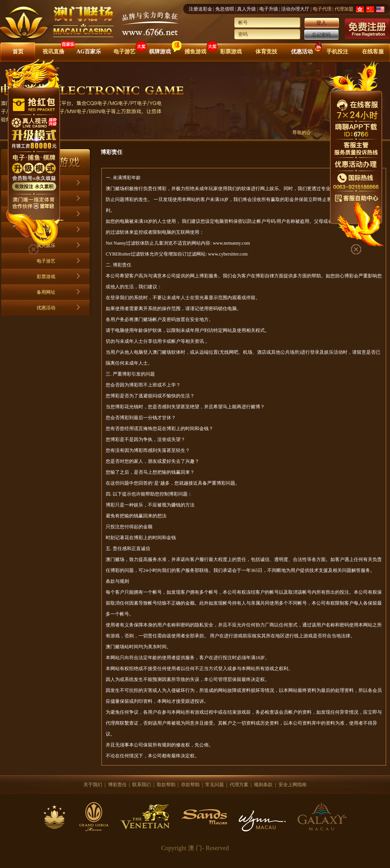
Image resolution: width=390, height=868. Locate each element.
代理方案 (239, 785)
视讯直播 (53, 52)
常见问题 (214, 785)
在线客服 (373, 52)
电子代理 (322, 9)
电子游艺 (124, 52)
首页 (18, 52)
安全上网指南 (292, 785)
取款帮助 (166, 785)
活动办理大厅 (295, 9)
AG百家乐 (89, 52)
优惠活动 (302, 52)
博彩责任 (117, 785)
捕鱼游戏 (195, 52)
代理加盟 (344, 9)
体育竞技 (266, 52)
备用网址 (46, 292)
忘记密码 (321, 35)
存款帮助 (190, 785)
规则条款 (263, 785)
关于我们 (93, 785)
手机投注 (337, 52)
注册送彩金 (200, 9)
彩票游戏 (231, 52)
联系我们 (142, 785)
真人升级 (246, 9)
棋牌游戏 (160, 52)
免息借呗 (225, 9)
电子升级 (269, 9)
